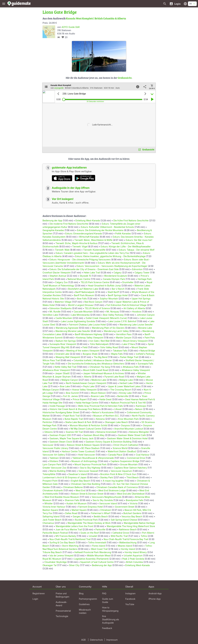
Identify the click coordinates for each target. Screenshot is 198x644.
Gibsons (49, 432)
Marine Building (57, 471)
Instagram (130, 593)
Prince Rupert (80, 399)
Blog (81, 593)
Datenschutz (96, 640)
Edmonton (137, 269)
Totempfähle (49, 474)
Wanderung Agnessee (67, 328)
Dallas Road (71, 513)
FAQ (104, 593)
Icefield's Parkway (145, 354)
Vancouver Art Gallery (54, 455)
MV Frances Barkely (66, 536)
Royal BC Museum (52, 559)
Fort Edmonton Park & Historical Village (126, 305)
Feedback (107, 628)
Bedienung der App (52, 220)
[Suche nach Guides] (165, 4)
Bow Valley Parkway (113, 315)
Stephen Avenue (58, 276)
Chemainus (48, 523)
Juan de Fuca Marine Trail (69, 529)
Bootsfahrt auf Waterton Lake (83, 289)
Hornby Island (128, 549)
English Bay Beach (81, 481)
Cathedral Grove (121, 533)
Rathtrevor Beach (128, 529)
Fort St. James (70, 396)
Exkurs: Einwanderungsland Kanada (84, 233)
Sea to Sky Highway (90, 468)
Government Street (125, 507)
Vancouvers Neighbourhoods (107, 497)
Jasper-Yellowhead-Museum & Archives (104, 373)
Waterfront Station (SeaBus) (122, 451)
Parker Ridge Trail (129, 357)
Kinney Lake (126, 393)
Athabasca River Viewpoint (56, 370)
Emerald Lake (62, 354)
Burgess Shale (90, 354)
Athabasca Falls (131, 367)
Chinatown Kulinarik (53, 490)
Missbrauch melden (85, 611)
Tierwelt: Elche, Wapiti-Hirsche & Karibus (76, 243)
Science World (120, 448)
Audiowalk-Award (61, 604)
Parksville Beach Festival (55, 533)
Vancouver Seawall (88, 471)
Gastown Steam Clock (61, 442)
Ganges (77, 516)
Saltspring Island (51, 516)
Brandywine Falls (135, 500)
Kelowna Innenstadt (107, 432)
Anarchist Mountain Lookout (129, 429)
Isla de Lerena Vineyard (61, 555)
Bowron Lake (98, 396)
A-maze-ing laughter (113, 481)
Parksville (100, 529)
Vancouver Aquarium (121, 471)
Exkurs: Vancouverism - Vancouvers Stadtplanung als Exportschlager (112, 266)
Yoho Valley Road (109, 347)
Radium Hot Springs (66, 341)
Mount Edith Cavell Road (96, 370)
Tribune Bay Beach (52, 552)
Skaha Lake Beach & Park (78, 422)
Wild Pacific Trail (119, 536)
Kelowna (100, 419)
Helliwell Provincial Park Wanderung (93, 552)
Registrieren (39, 593)
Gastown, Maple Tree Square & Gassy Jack (71, 438)
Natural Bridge (148, 351)
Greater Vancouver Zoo (54, 468)
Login (35, 599)
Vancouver (48, 445)
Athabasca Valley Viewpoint (136, 370)
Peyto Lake (89, 386)
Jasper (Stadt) (62, 373)
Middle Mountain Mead (99, 555)
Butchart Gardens (132, 513)
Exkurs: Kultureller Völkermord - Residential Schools (107, 227)
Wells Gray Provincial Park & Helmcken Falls (101, 406)
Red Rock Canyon (94, 302)
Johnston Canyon (146, 315)
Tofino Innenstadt (97, 542)
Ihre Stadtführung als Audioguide (111, 619)
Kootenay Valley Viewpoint (90, 338)
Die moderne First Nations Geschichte (69, 224)
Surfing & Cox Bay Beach (62, 542)
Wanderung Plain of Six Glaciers (108, 328)
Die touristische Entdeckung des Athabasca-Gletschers (96, 364)
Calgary (117, 273)
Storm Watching (70, 546)
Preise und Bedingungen (62, 595)
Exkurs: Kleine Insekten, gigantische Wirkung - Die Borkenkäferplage (110, 256)
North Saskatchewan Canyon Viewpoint (86, 383)
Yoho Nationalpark (99, 344)
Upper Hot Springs (141, 299)
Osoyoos (125, 425)
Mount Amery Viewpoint (135, 341)
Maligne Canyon (70, 380)
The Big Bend (100, 357)
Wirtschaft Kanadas (89, 237)
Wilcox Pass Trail (51, 360)
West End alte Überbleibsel (131, 494)
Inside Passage (57, 406)
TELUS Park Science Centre (95, 282)
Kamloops (141, 406)
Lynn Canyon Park (52, 464)
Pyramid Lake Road (114, 377)
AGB (83, 640)
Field (85, 347)
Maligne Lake (126, 380)
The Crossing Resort (121, 390)
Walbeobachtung (128, 542)
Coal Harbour (143, 455)
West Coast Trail (99, 549)
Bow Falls (82, 299)
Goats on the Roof (90, 533)
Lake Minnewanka (80, 315)
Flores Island (99, 546)
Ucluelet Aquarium (133, 555)
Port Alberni (148, 533)
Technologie (62, 616)
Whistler (49, 503)
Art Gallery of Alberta (134, 308)
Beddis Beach (101, 516)
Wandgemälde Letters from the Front (74, 526)
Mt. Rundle (55, 312)
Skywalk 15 (85, 276)
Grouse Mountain (129, 464)
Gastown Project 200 (60, 435)
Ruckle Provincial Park (86, 520)
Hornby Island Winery (136, 552)
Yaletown (54, 458)
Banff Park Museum (84, 295)
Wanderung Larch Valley (116, 331)
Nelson (139, 409)
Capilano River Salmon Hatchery (130, 468)
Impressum (112, 640)
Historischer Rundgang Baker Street (61, 412)
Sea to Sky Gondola (103, 500)
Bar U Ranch (118, 289)
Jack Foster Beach (52, 520)
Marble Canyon (124, 338)
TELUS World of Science (97, 308)
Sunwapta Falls (145, 364)
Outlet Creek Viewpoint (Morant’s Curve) (106, 318)
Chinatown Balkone (73, 487)
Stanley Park (107, 477)
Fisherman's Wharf (101, 513)
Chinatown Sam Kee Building (85, 484)
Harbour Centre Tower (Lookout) (78, 451)
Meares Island (125, 546)
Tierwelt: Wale (62, 250)
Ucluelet (93, 536)
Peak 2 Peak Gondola (133, 559)
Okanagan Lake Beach (116, 422)
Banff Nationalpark (85, 292)
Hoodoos (137, 312)
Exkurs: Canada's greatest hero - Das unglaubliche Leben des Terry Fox (92, 253)
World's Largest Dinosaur (81, 305)
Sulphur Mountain (109, 299)
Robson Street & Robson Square (83, 445)
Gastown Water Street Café (132, 435)
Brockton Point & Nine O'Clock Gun (118, 474)
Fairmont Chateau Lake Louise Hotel (87, 325)
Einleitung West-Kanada (88, 220)
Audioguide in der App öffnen (71, 188)
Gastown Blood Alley (94, 435)
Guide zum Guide (108, 600)
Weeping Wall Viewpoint (68, 357)
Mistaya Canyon (51, 390)
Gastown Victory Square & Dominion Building (108, 442)
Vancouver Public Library (55, 448)
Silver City (74, 565)
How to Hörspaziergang (110, 609)
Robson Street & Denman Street (87, 494)
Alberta (88, 377)
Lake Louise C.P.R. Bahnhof (122, 321)
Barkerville (123, 396)
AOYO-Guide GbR (71, 27)
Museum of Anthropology (84, 461)
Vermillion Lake (50, 315)
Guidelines (84, 604)
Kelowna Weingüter (139, 432)
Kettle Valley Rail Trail (66, 367)
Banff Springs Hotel (118, 295)
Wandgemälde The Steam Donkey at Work (89, 523)
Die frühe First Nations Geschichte (131, 220)
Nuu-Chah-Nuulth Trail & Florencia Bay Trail (126, 539)
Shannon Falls (72, 500)
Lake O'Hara (129, 344)
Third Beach (133, 477)
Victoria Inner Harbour (54, 507)
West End (80, 490)
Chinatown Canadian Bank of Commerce (117, 487)
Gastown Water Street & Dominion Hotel (127, 438)
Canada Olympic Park (114, 279)
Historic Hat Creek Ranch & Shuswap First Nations (75, 409)
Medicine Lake (99, 380)
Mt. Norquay (113, 312)
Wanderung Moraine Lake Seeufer (73, 331)
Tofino (144, 536)
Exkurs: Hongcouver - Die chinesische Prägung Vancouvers (80, 260)
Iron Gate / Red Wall (99, 341)
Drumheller (128, 282)
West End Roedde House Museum (62, 497)
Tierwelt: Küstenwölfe (94, 250)
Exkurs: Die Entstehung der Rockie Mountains (100, 230)
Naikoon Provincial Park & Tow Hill (128, 403)
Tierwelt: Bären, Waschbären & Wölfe (93, 240)
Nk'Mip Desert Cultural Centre (86, 429)
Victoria (134, 503)
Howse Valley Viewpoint (84, 390)
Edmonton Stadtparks (61, 308)
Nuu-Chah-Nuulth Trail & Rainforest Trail (70, 539)
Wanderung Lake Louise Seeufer (136, 325)
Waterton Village (63, 302)
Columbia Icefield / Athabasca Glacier (93, 360)
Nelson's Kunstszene (103, 412)
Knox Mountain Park (128, 419)
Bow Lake (65, 386)
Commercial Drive (136, 458)
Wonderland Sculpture (115, 276)
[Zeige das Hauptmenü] (4, 4)
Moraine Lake (145, 328)
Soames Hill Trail (74, 432)
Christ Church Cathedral (125, 445)
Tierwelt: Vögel (80, 246)
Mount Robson (98, 393)
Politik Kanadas (123, 233)
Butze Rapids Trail (74, 419)
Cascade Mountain (83, 312)
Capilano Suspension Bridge (125, 461)
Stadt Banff (113, 292)
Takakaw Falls (120, 351)
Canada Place (115, 455)
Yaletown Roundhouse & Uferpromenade (93, 458)
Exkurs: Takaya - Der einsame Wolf (137, 250)
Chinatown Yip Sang (100, 367)
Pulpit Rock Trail (71, 416)
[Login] (175, 4)
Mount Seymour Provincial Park (91, 464)
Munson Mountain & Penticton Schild (88, 425)
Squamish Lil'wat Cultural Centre (97, 562)
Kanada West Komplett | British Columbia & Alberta (96, 18)
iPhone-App (155, 599)
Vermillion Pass (124, 334)
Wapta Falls (117, 354)
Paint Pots (150, 338)
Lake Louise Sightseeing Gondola (78, 321)
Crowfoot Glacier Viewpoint (57, 273)
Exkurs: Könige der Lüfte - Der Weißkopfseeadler (126, 246)
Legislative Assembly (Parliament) (91, 559)
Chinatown (106, 510)
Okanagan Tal (49, 565)
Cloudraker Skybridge (56, 562)
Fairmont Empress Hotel (90, 507)
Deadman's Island (77, 474)
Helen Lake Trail (92, 273)
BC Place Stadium (90, 448)
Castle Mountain (64, 318)
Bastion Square (50, 510)
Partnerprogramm (88, 599)
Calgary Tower (142, 273)
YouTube (130, 604)
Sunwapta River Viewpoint (63, 344)
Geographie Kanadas (53, 230)
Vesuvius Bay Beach (132, 516)
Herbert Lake (126, 383)
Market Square (79, 510)
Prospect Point (50, 481)
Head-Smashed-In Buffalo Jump (104, 286)
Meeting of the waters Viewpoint (83, 351)
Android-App (155, 593)
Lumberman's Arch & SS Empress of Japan (65, 477)
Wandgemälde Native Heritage (139, 523)
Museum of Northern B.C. (106, 416)
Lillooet (118, 409)
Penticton (47, 422)
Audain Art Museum (76, 503)
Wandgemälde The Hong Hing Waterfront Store (131, 526)
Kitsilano (54, 461)
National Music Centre (79, 279)
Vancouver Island (108, 503)
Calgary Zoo (61, 282)
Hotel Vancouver (87, 455)
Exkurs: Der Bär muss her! (139, 240)
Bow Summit (72, 393)
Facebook (130, 599)
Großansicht (125, 78)
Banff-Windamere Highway (89, 334)
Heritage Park (145, 279)
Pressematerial (63, 611)
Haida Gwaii (105, 399)
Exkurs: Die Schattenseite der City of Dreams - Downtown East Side (84, 269)
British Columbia (134, 562)
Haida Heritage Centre (87, 403)
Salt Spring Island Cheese (124, 520)
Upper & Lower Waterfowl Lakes (124, 386)
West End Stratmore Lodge (112, 490)
